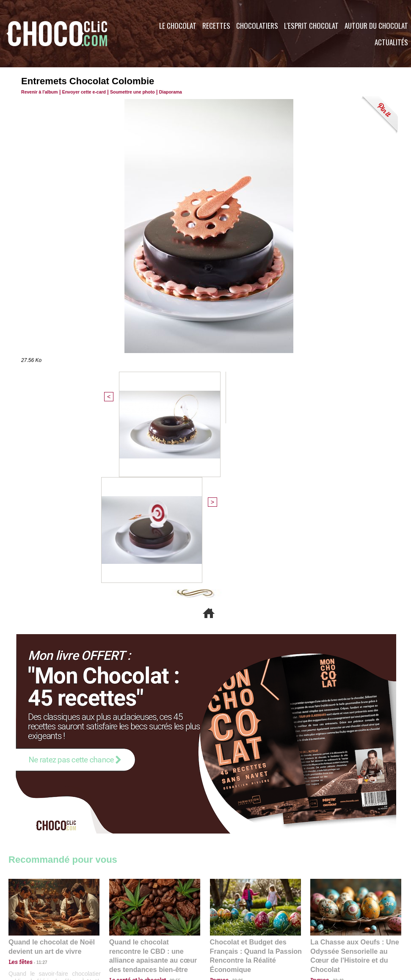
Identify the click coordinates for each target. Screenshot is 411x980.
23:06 (234, 818)
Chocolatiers (257, 26)
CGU (121, 929)
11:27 (37, 801)
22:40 (335, 809)
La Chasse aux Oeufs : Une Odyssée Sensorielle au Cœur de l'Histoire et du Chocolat (352, 791)
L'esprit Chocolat (311, 26)
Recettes (216, 26)
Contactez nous (34, 929)
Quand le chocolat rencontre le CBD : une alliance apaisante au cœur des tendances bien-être (154, 791)
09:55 (168, 809)
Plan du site (229, 929)
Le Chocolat (178, 26)
